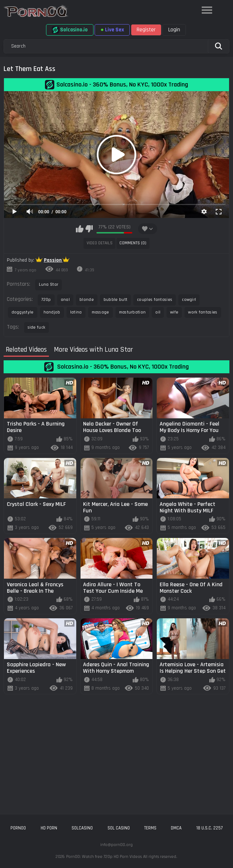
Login (174, 30)
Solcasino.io (70, 30)
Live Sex (112, 30)
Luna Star (49, 284)
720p (46, 300)
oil (158, 312)
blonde (87, 300)
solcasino (82, 828)
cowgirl (189, 300)
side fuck (37, 327)
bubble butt (115, 300)
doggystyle (23, 312)
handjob (52, 312)
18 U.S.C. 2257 (209, 828)
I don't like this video (89, 229)
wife (174, 312)
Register (146, 30)
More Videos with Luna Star (93, 350)
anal (65, 300)
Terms (150, 828)
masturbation (133, 312)
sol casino (119, 828)
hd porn (49, 828)
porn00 (18, 828)
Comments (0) (133, 243)
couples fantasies (155, 300)
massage (100, 312)
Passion (53, 260)
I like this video (80, 229)
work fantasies (203, 312)
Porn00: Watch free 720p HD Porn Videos (104, 857)
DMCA (176, 828)
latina (76, 312)
